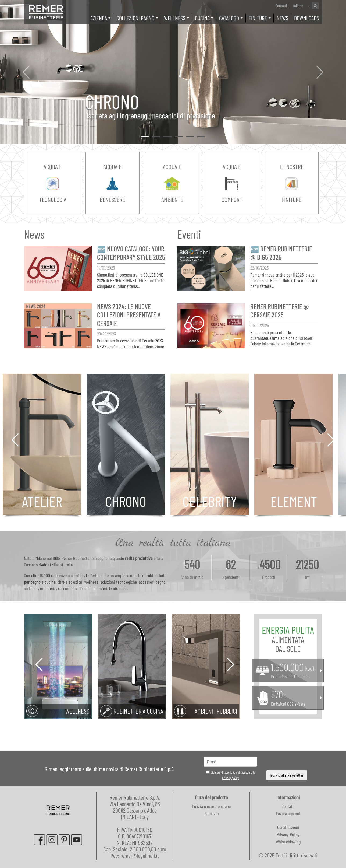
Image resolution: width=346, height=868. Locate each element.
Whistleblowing (288, 842)
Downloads (306, 18)
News (282, 18)
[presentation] (287, 762)
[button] (26, 72)
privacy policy (230, 778)
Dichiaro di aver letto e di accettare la (231, 775)
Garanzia (211, 813)
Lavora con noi (288, 813)
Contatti (281, 6)
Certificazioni (288, 827)
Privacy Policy (288, 834)
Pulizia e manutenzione (211, 806)
